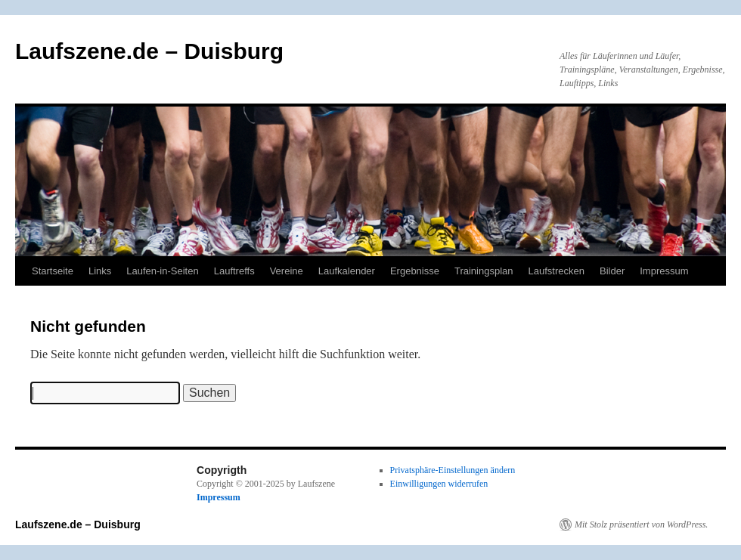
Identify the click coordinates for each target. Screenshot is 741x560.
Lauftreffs (234, 271)
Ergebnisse (415, 271)
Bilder (612, 271)
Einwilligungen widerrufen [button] (439, 484)
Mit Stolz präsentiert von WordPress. (641, 524)
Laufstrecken (557, 271)
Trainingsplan (484, 271)
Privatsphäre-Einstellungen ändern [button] (453, 470)
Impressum (664, 271)
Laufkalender (347, 271)
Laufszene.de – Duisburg (149, 51)
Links (100, 271)
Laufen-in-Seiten (162, 271)
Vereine (287, 271)
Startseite (53, 271)
